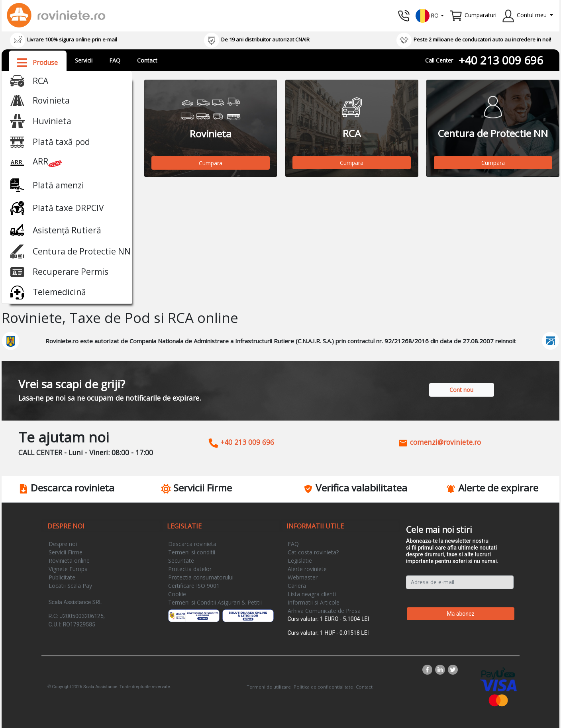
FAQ (115, 60)
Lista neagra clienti (312, 594)
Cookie (177, 594)
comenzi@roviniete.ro (439, 442)
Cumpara (211, 163)
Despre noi (63, 544)
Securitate (181, 561)
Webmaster (303, 577)
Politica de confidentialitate (323, 687)
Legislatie (300, 561)
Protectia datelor (190, 569)
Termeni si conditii (192, 552)
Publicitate (62, 577)
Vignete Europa (68, 569)
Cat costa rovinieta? (313, 552)
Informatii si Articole (314, 602)
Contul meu (532, 15)
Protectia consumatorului (201, 577)
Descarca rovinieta (192, 544)
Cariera (297, 586)
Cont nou (461, 390)
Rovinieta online (69, 561)
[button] (430, 15)
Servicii (84, 60)
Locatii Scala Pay (70, 586)
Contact (147, 60)
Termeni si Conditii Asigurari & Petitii (215, 602)
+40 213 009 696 (501, 60)
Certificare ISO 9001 (194, 586)
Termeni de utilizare (269, 687)
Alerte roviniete (307, 569)
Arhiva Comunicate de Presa (324, 611)
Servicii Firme (66, 552)
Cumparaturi (481, 15)
